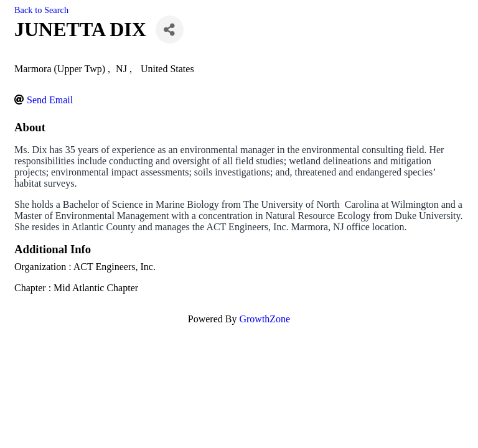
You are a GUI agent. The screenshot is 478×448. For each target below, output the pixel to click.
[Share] (170, 30)
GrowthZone (265, 319)
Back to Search (41, 10)
